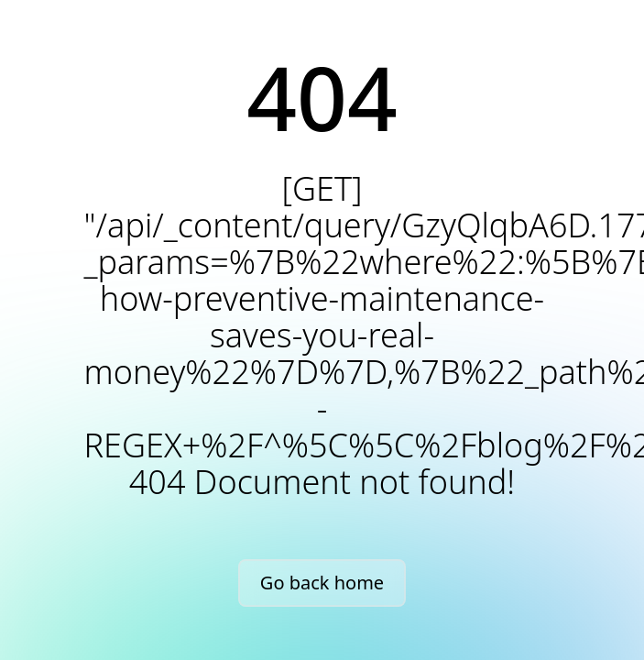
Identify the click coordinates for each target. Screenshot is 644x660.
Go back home (322, 583)
